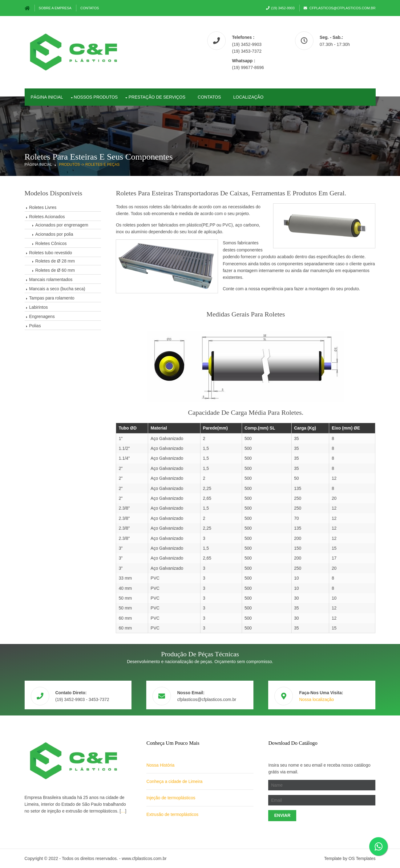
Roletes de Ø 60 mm (55, 270)
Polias (35, 326)
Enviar (282, 815)
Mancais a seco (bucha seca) (57, 289)
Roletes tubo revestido (51, 253)
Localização (248, 97)
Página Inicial (38, 165)
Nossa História (160, 765)
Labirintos (39, 307)
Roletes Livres (43, 207)
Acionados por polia (54, 234)
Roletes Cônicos (51, 243)
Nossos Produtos (96, 97)
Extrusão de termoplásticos (172, 814)
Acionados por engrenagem (62, 225)
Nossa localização (316, 699)
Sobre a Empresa (55, 8)
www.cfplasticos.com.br (144, 858)
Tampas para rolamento (52, 298)
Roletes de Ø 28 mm (55, 261)
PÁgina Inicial (47, 97)
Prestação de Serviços (157, 97)
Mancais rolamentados (51, 279)
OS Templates (362, 858)
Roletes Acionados (47, 217)
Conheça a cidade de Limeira (174, 781)
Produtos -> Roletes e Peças (89, 165)
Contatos (90, 8)
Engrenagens (42, 316)
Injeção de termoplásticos (171, 798)
